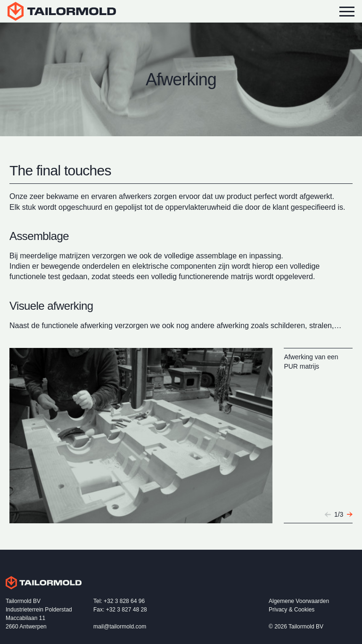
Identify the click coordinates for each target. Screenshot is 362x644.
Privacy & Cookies (292, 610)
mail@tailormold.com (120, 627)
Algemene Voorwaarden (299, 601)
